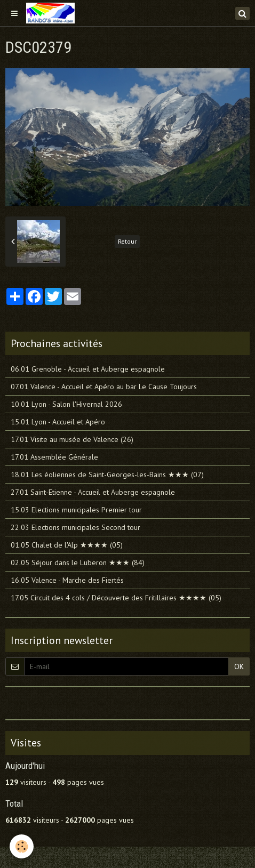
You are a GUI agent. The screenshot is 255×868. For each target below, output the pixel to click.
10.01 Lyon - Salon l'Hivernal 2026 (66, 404)
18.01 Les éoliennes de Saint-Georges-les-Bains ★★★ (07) (107, 475)
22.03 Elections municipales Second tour (75, 527)
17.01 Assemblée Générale (54, 457)
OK (239, 666)
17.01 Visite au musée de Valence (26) (72, 439)
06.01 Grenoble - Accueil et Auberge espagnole (88, 369)
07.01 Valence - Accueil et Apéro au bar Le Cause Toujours (104, 387)
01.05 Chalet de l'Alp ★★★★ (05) (67, 545)
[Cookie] (22, 846)
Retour (127, 241)
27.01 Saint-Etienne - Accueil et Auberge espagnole (93, 492)
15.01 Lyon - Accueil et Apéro (58, 422)
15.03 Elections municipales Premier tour (76, 510)
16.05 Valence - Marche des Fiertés (67, 580)
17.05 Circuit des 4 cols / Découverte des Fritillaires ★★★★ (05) (116, 598)
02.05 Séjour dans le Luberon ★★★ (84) (78, 562)
